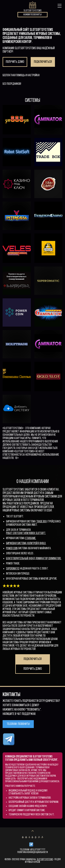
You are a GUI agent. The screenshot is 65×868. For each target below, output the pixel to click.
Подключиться (43, 62)
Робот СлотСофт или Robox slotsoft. (26, 533)
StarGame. (31, 538)
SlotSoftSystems (45, 860)
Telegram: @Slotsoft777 (32, 850)
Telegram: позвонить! (18, 724)
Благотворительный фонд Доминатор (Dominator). (34, 559)
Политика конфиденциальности (33, 852)
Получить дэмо (15, 62)
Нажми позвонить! (32, 15)
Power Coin (12, 548)
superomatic (13, 569)
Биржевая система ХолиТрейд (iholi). (26, 543)
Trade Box (42, 522)
